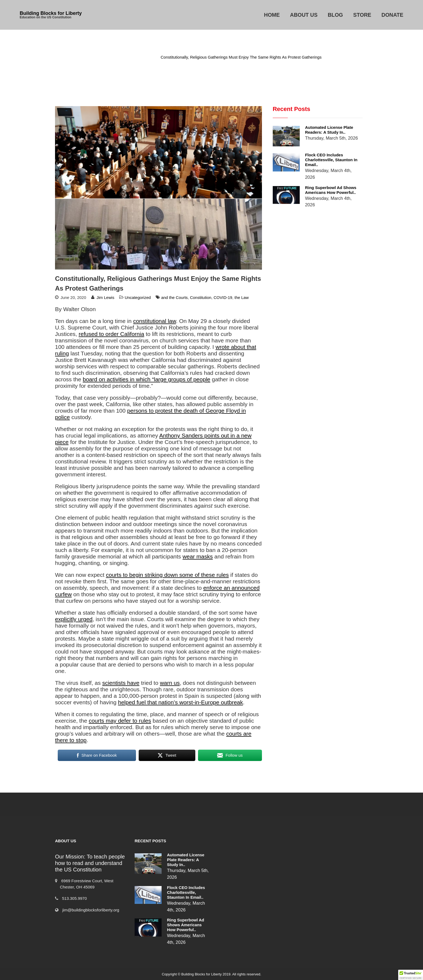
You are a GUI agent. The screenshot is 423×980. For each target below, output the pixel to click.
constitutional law (155, 321)
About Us (304, 15)
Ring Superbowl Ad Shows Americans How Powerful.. (331, 190)
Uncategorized (140, 57)
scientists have (121, 683)
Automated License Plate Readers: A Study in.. (329, 130)
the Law (242, 297)
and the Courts (174, 297)
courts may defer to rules (120, 721)
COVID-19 (223, 297)
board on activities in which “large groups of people (147, 379)
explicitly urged (74, 619)
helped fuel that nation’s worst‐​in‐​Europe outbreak (180, 702)
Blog (335, 15)
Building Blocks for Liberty (51, 13)
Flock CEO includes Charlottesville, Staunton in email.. (331, 160)
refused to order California (112, 334)
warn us (170, 683)
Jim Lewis (105, 297)
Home (272, 15)
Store (362, 15)
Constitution (201, 297)
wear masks (198, 556)
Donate (392, 15)
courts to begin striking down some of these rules (167, 575)
